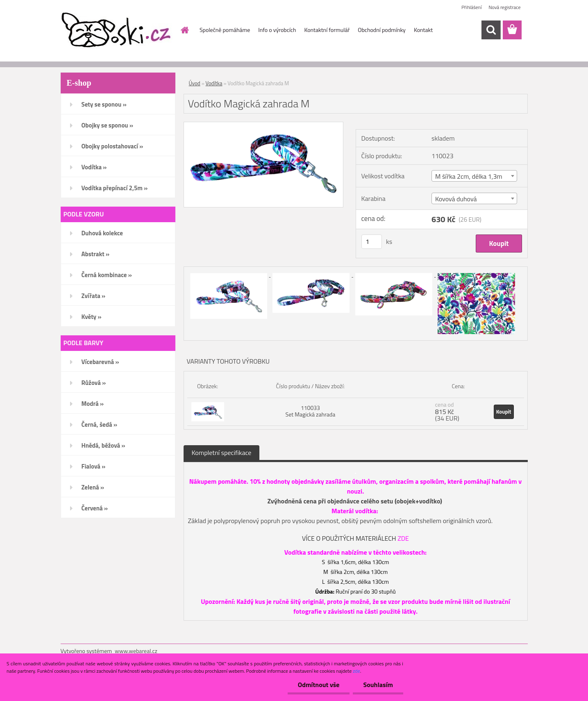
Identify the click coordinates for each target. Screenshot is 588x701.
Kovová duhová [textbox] (456, 199)
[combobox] (474, 176)
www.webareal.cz (136, 651)
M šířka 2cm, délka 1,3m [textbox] (469, 176)
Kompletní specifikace (222, 453)
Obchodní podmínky (382, 30)
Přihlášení (471, 7)
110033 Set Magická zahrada (311, 411)
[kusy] (372, 242)
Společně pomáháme (225, 30)
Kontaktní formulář (327, 30)
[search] (491, 30)
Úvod (195, 83)
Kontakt (423, 30)
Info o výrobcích (277, 30)
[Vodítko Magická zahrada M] (264, 125)
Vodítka (214, 83)
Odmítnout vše (319, 685)
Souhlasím (378, 685)
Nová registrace (504, 7)
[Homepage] (184, 30)
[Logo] (117, 30)
